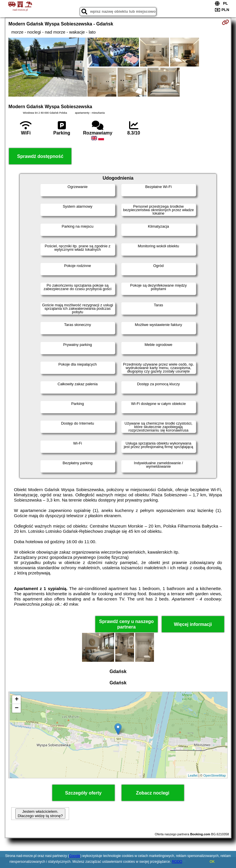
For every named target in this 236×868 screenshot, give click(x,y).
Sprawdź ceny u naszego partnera (126, 624)
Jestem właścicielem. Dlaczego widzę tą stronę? (40, 814)
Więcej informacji (193, 624)
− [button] (17, 708)
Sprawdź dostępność (40, 156)
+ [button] (17, 700)
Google (75, 856)
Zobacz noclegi (153, 793)
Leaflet (193, 775)
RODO (177, 862)
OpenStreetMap (215, 775)
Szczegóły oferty (83, 793)
